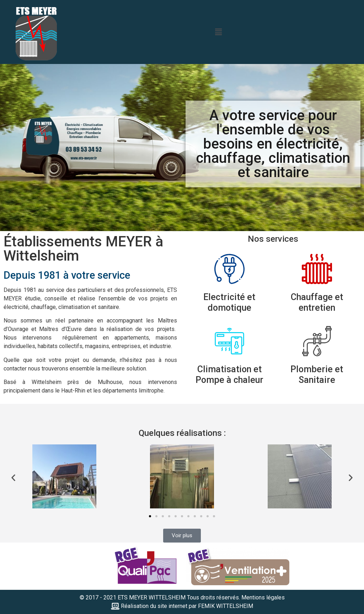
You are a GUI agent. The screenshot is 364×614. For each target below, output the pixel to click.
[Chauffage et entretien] (317, 269)
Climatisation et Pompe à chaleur (229, 375)
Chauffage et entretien (317, 302)
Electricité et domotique (229, 302)
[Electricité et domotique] (229, 269)
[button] (218, 32)
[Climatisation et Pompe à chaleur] (229, 341)
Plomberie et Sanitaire (317, 375)
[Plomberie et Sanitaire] (317, 341)
